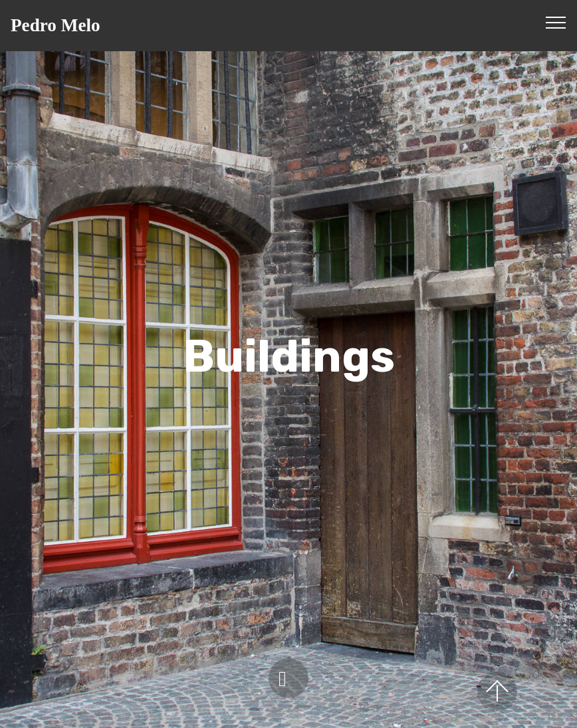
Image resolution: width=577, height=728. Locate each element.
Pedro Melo (56, 26)
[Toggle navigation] (556, 22)
